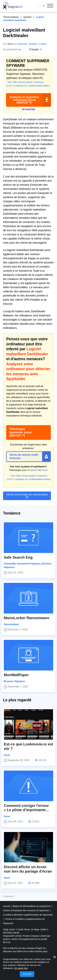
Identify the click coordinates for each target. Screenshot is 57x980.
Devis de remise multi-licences (24, 456)
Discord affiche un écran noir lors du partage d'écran (28, 869)
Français (41, 6)
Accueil (7, 906)
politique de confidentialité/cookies (33, 86)
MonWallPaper (16, 675)
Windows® (33, 470)
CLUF (9, 86)
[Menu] (50, 6)
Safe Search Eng (18, 557)
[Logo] (13, 6)
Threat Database (11, 17)
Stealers (33, 44)
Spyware (27, 17)
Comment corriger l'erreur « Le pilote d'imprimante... (26, 808)
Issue (7, 755)
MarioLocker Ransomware (27, 618)
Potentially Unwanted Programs (22, 564)
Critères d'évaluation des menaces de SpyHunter (26, 910)
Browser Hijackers (14, 681)
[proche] (55, 957)
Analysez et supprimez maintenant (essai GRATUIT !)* (24, 100)
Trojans (43, 44)
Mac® (44, 470)
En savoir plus (21, 968)
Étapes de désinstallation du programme (32, 906)
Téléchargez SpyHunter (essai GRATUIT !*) (20, 432)
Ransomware (11, 624)
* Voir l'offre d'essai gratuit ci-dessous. (25, 82)
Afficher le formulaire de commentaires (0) (27, 496)
